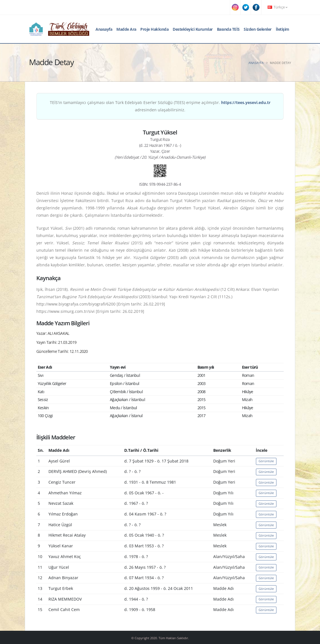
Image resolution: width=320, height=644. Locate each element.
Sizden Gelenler (258, 29)
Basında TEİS (228, 29)
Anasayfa (104, 29)
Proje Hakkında (154, 29)
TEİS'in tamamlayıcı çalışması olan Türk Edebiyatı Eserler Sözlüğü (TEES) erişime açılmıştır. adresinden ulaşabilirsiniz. (160, 106)
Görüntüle (266, 461)
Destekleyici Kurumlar (193, 29)
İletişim (283, 29)
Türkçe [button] (277, 7)
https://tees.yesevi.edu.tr (246, 102)
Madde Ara (126, 29)
